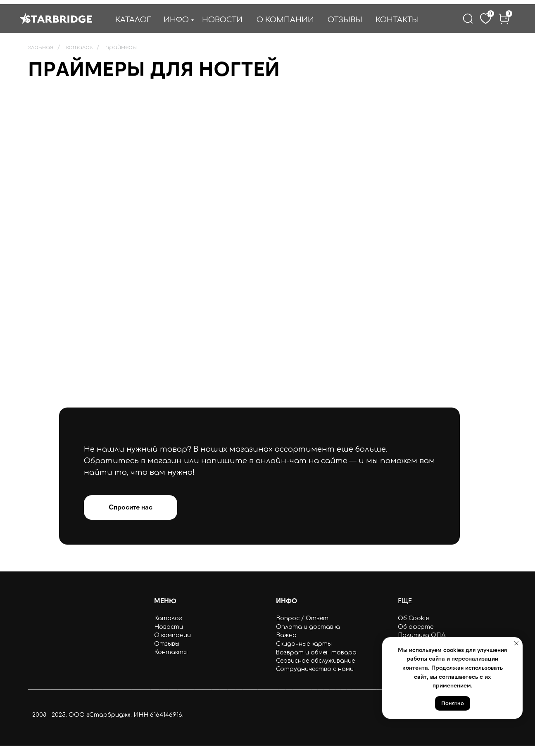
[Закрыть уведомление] (516, 643)
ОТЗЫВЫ (345, 20)
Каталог (168, 618)
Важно (286, 635)
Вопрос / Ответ (302, 618)
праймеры (121, 47)
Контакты (171, 652)
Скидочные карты (304, 644)
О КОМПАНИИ (285, 20)
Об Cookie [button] (413, 618)
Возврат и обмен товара (316, 653)
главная (41, 47)
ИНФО (176, 20)
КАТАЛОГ (133, 20)
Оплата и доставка (308, 627)
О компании (172, 635)
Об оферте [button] (416, 627)
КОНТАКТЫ (397, 20)
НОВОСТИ (222, 20)
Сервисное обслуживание (315, 661)
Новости (169, 627)
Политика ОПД (422, 635)
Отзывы (167, 644)
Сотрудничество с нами (315, 669)
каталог (79, 47)
